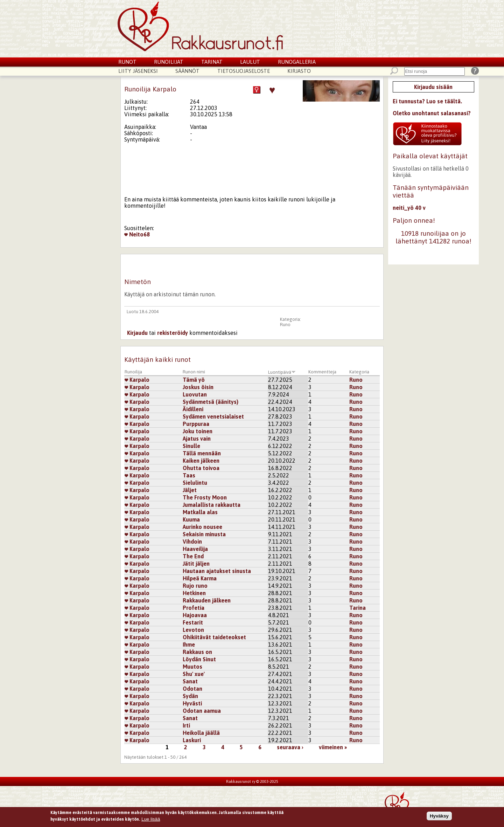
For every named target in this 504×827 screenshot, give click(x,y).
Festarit (193, 622)
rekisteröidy (173, 333)
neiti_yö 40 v (409, 208)
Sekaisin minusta (204, 534)
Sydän (190, 696)
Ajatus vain (197, 439)
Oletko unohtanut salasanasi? (432, 113)
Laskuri (192, 740)
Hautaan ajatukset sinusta (217, 571)
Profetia (194, 608)
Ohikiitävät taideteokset (214, 637)
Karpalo (137, 380)
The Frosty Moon (205, 497)
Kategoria (359, 372)
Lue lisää (151, 821)
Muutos (192, 667)
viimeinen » (333, 747)
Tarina (358, 608)
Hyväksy (439, 817)
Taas (189, 475)
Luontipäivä (282, 372)
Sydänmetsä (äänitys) (211, 402)
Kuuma (191, 519)
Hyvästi (192, 703)
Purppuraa (196, 424)
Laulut (250, 62)
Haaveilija (195, 549)
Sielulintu (195, 483)
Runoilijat (169, 62)
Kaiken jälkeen (201, 461)
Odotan (192, 689)
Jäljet (190, 490)
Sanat (190, 681)
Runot (127, 62)
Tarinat (212, 62)
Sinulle (191, 446)
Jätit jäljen (196, 564)
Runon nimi (194, 372)
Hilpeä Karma (200, 578)
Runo (285, 325)
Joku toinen (198, 431)
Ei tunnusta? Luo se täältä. (427, 101)
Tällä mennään (202, 453)
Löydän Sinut (199, 659)
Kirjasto (299, 71)
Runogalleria (297, 62)
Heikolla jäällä (201, 733)
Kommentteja (322, 372)
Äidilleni (193, 409)
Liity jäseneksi (138, 71)
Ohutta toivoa (201, 468)
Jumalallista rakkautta (212, 505)
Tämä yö (194, 380)
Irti (186, 725)
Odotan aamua (202, 711)
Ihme (189, 645)
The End (193, 556)
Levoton (193, 630)
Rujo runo (195, 586)
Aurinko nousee (202, 527)
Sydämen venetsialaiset (213, 416)
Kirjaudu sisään (433, 87)
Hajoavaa (195, 615)
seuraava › (290, 747)
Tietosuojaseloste (244, 71)
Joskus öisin (198, 387)
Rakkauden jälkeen (207, 600)
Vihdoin (192, 542)
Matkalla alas (200, 512)
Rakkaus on (197, 652)
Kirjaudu (137, 333)
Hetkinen (194, 593)
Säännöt (187, 71)
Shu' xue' (194, 674)
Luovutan (195, 394)
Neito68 (137, 234)
